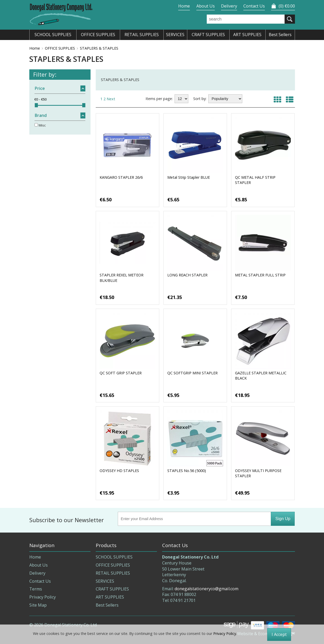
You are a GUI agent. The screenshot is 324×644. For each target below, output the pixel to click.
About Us (206, 6)
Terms (36, 589)
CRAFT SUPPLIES (112, 589)
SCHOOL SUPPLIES (114, 557)
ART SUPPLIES (110, 597)
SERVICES (105, 581)
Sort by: (200, 99)
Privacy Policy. (225, 633)
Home (184, 6)
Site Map (38, 605)
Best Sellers (107, 605)
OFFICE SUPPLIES (60, 48)
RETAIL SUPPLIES (113, 573)
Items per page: (159, 99)
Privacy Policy (43, 597)
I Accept (279, 634)
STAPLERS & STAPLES (99, 48)
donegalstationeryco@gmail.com (206, 589)
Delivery (229, 6)
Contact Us (254, 6)
